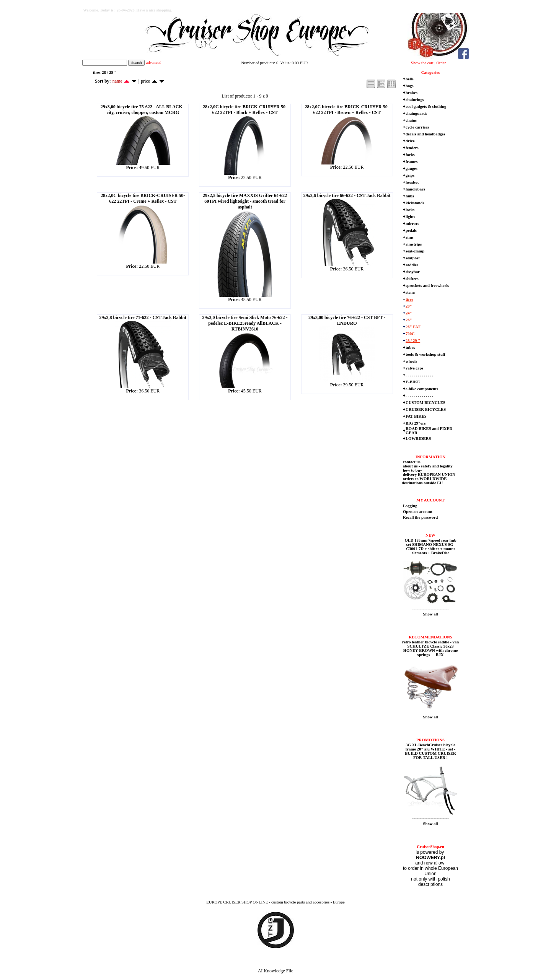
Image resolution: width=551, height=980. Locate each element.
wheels (411, 361)
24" (409, 313)
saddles (412, 265)
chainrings (415, 100)
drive (410, 141)
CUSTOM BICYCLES (425, 403)
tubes (410, 348)
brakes (412, 93)
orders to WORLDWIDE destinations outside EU (424, 481)
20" (409, 306)
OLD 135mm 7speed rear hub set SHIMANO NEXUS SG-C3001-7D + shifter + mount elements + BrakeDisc (430, 547)
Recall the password (420, 517)
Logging (410, 506)
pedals (411, 230)
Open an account (418, 512)
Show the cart (422, 63)
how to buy (412, 470)
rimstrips (414, 244)
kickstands (415, 203)
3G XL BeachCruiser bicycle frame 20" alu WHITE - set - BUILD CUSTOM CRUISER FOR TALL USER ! (430, 751)
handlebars (415, 189)
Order (441, 63)
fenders (412, 148)
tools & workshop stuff (425, 354)
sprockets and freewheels (427, 286)
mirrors (412, 224)
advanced (153, 63)
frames (412, 162)
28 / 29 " (413, 341)
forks (410, 155)
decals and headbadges (425, 134)
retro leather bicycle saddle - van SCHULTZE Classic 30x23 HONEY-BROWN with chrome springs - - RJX (430, 648)
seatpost (413, 258)
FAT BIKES (416, 416)
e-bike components (422, 389)
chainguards (416, 113)
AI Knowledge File (276, 971)
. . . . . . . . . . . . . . (419, 375)
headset (412, 182)
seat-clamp (415, 251)
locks (410, 210)
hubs (410, 196)
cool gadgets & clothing (426, 107)
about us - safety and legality (427, 466)
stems (410, 292)
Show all (431, 614)
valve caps (414, 368)
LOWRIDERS (418, 439)
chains (411, 120)
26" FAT (413, 327)
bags (410, 86)
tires (409, 299)
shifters (412, 279)
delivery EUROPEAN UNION (429, 475)
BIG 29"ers (416, 423)
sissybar (413, 272)
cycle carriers (417, 127)
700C (410, 334)
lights (410, 217)
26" (409, 320)
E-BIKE (413, 382)
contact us (411, 462)
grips (410, 175)
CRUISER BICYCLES (426, 409)
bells (410, 79)
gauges (412, 168)
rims (410, 237)
